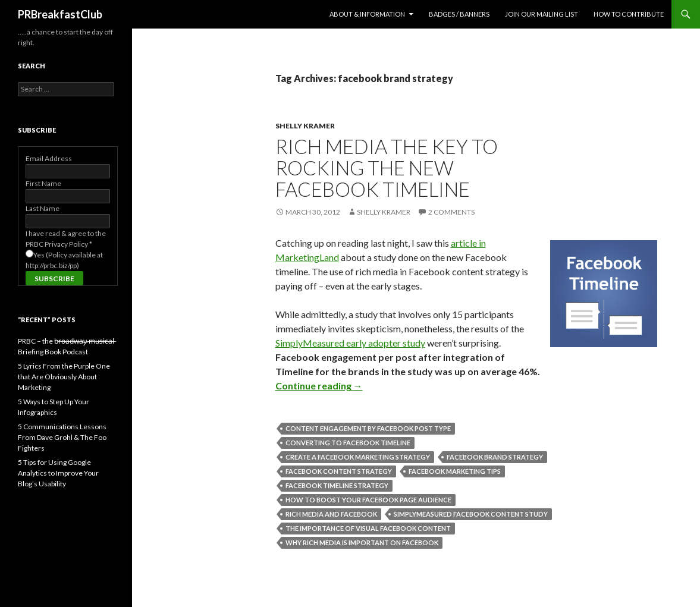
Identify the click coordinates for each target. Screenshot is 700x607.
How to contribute (629, 14)
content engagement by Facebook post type (368, 428)
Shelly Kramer (305, 126)
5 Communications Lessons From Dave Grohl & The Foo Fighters (62, 437)
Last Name (43, 208)
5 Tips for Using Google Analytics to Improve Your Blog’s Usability (58, 473)
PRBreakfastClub (60, 14)
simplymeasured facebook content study (471, 514)
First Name (43, 183)
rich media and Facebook (331, 514)
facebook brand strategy (495, 457)
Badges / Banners (459, 14)
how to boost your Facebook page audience (368, 500)
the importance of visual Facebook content (368, 528)
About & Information (367, 14)
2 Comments (451, 212)
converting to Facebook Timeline (348, 443)
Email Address (49, 158)
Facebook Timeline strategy (337, 485)
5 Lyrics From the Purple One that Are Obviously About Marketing (64, 377)
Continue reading (319, 386)
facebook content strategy (339, 471)
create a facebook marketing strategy (358, 457)
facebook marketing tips (455, 471)
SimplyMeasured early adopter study (350, 343)
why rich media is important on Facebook (362, 542)
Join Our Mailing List (542, 14)
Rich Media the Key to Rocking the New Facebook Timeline (387, 168)
